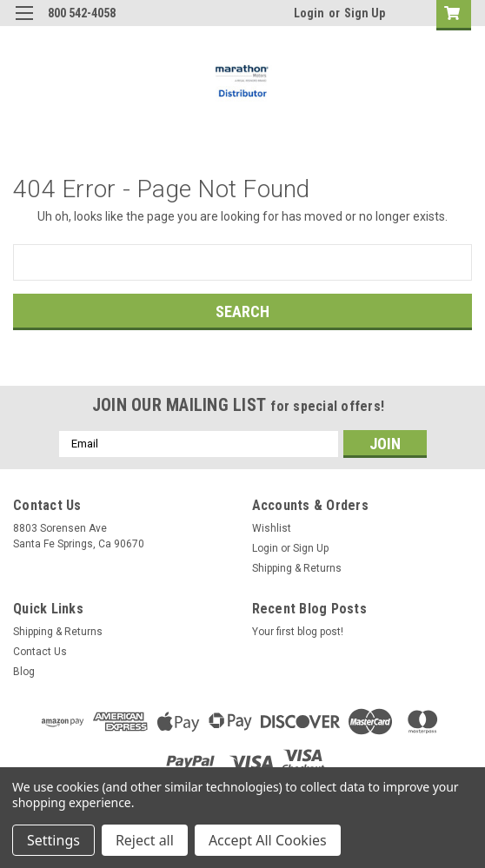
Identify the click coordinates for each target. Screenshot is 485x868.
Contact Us (40, 652)
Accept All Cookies (268, 840)
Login (309, 13)
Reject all (145, 840)
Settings (53, 840)
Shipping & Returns (297, 568)
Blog (24, 672)
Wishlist (272, 528)
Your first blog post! (298, 632)
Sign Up (365, 13)
